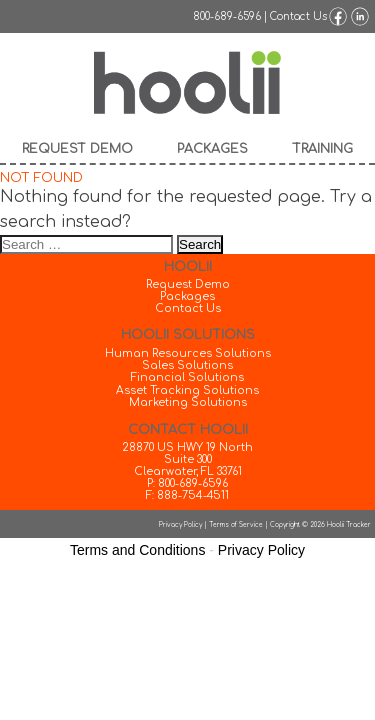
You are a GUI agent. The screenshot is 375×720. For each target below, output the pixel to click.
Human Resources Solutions (188, 354)
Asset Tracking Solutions (187, 391)
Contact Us (298, 16)
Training (322, 149)
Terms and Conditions (137, 550)
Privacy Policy (180, 524)
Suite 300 (188, 460)
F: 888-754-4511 (187, 496)
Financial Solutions (187, 378)
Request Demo (77, 149)
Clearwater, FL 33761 (188, 472)
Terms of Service (236, 524)
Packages (212, 149)
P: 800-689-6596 (187, 484)
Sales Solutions (187, 366)
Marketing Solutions (188, 403)
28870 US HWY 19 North (187, 448)
